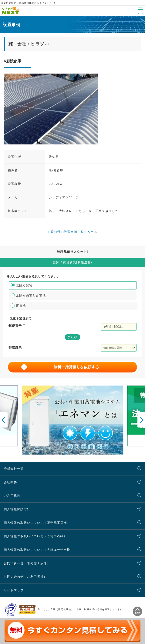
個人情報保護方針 (17, 509)
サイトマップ (14, 590)
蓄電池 (21, 306)
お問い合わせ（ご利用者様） (25, 577)
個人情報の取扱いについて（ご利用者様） (35, 536)
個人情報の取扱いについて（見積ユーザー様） (39, 550)
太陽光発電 (24, 285)
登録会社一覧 (14, 469)
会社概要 (10, 482)
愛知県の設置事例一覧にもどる (74, 232)
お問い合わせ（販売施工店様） (27, 563)
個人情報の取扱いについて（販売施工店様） (37, 523)
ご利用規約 (12, 496)
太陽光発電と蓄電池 (31, 295)
